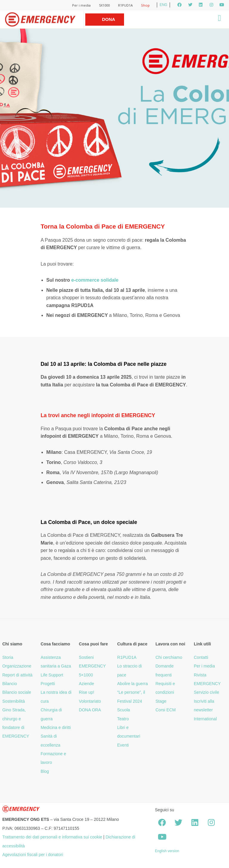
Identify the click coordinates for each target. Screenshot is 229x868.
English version (167, 851)
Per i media (81, 5)
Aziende (87, 684)
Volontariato (90, 701)
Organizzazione (17, 666)
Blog (45, 771)
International (205, 719)
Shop (145, 5)
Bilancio (10, 684)
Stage (161, 701)
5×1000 (86, 675)
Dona (109, 19)
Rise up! (87, 692)
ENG (163, 5)
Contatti (201, 657)
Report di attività (17, 675)
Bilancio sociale (17, 692)
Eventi (123, 745)
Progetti (48, 684)
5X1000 (104, 5)
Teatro (123, 719)
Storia (8, 657)
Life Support (52, 675)
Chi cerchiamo (169, 657)
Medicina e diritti (56, 727)
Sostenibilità (14, 701)
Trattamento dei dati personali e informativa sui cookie (52, 837)
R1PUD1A (125, 5)
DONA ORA (90, 710)
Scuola (124, 710)
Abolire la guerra (133, 684)
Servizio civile (206, 692)
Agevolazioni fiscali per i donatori (33, 855)
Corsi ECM (165, 710)
